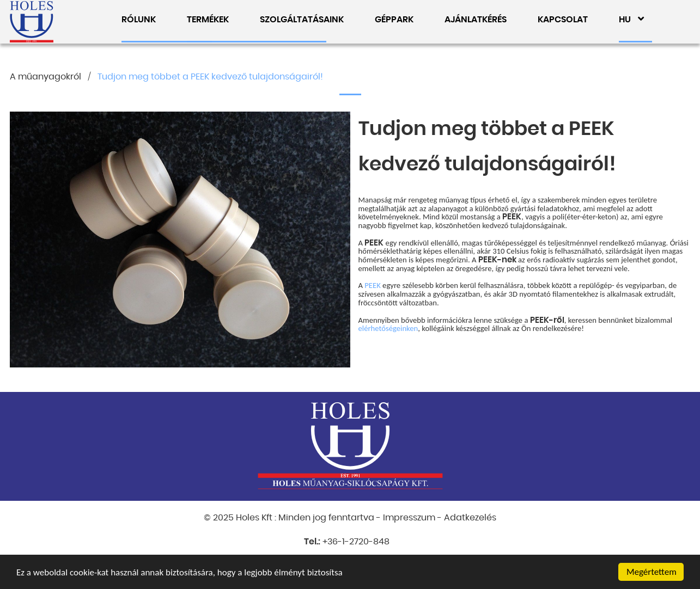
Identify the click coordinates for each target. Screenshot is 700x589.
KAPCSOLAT (563, 20)
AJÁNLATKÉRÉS (476, 20)
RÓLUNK (139, 20)
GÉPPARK (394, 20)
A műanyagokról (45, 77)
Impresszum (409, 518)
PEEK (373, 285)
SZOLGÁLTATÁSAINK (302, 20)
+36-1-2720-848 (356, 542)
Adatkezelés (470, 518)
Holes (32, 22)
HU (631, 20)
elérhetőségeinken (388, 328)
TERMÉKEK (208, 20)
